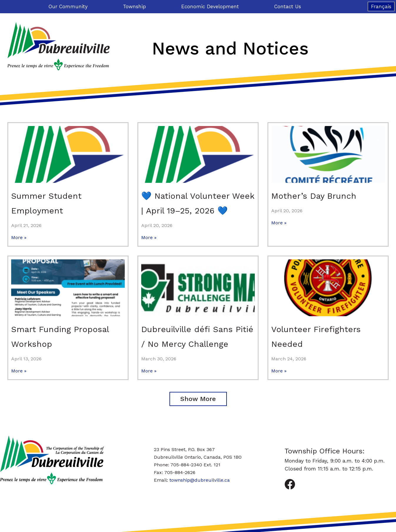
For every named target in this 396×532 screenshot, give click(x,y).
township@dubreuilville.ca (200, 480)
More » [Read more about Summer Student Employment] (19, 237)
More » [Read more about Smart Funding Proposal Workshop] (19, 371)
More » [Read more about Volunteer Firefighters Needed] (279, 371)
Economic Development (212, 6)
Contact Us (288, 6)
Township (136, 6)
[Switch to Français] (381, 6)
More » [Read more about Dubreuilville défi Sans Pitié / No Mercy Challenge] (149, 371)
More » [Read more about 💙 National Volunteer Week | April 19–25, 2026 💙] (149, 237)
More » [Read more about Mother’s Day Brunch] (279, 223)
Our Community (70, 6)
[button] (198, 399)
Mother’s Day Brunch (314, 196)
